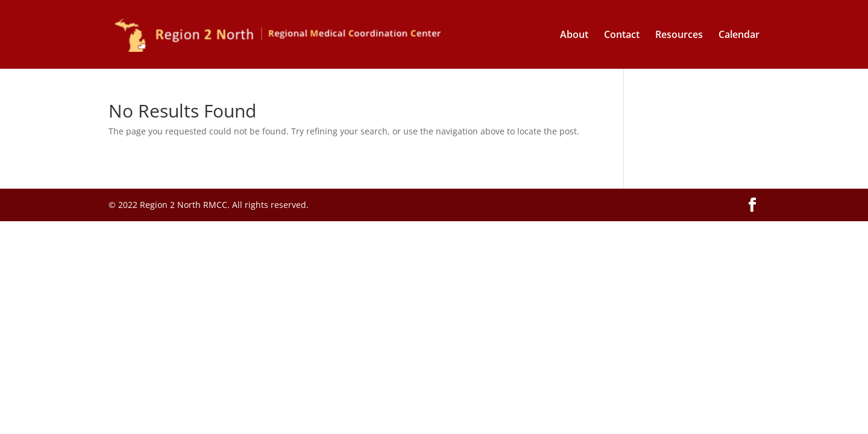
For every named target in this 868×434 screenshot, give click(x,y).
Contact (622, 36)
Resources (679, 36)
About (574, 36)
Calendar (739, 36)
